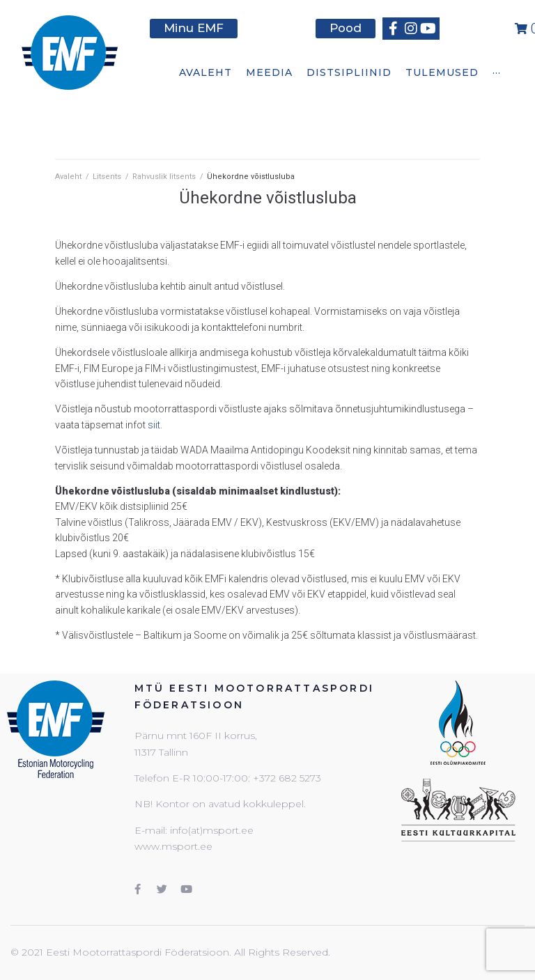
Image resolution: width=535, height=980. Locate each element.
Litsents (107, 177)
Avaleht (68, 177)
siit (154, 425)
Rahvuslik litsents (164, 177)
